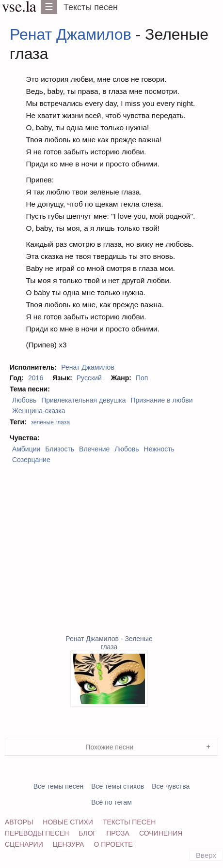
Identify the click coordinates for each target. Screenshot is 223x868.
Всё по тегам (111, 802)
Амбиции (26, 449)
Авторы (19, 822)
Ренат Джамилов (71, 34)
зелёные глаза (50, 422)
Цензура (69, 844)
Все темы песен (59, 786)
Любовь (24, 400)
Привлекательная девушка (83, 400)
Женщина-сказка (39, 411)
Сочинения (161, 833)
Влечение (94, 449)
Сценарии (24, 844)
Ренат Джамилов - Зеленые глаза (109, 671)
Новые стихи (68, 822)
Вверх (206, 855)
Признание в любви (161, 400)
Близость (60, 449)
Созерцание (31, 460)
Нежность (159, 449)
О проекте (113, 844)
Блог (88, 833)
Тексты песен (91, 7)
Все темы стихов (118, 786)
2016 (36, 378)
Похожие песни (109, 747)
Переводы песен (37, 833)
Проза (118, 833)
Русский (89, 378)
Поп (142, 378)
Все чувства (171, 786)
